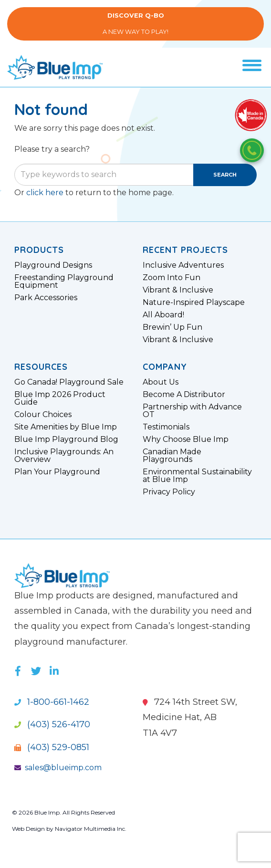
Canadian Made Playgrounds (172, 456)
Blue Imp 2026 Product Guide (60, 398)
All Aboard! (163, 315)
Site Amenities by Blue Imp (66, 427)
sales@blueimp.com (58, 768)
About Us (161, 382)
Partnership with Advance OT (192, 411)
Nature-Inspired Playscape (194, 303)
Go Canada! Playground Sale (69, 382)
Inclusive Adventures (183, 265)
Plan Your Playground (57, 472)
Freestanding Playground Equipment (64, 282)
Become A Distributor (184, 395)
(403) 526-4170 (52, 724)
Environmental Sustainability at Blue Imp (197, 476)
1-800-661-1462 (52, 702)
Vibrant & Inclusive (178, 290)
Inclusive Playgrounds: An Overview (64, 456)
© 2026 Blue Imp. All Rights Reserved (63, 812)
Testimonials (166, 427)
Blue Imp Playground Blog (66, 439)
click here (45, 193)
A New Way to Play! (135, 24)
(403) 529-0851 (52, 747)
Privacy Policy (169, 492)
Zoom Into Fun (172, 278)
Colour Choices (43, 415)
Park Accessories (46, 298)
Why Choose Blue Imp (186, 439)
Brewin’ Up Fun (172, 327)
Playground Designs (53, 265)
